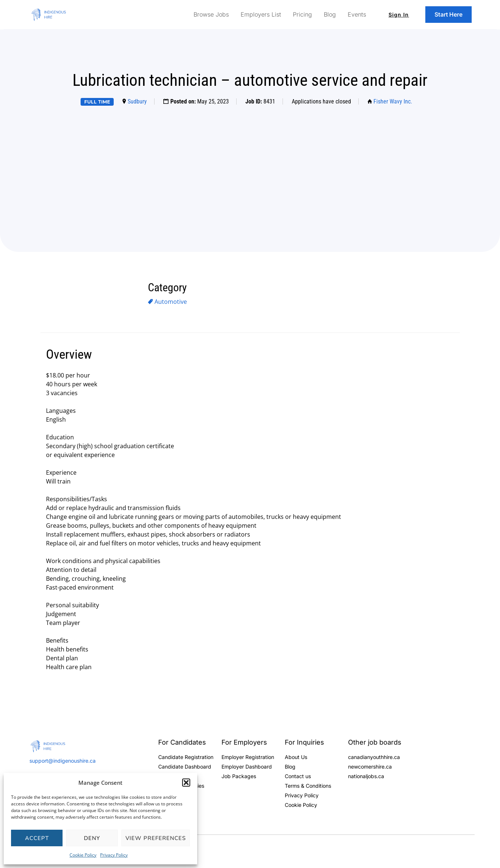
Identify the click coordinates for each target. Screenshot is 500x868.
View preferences (156, 838)
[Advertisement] (250, 167)
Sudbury (137, 101)
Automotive (171, 302)
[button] (186, 783)
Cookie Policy (83, 855)
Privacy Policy (114, 855)
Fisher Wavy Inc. (393, 101)
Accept (37, 838)
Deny (92, 838)
